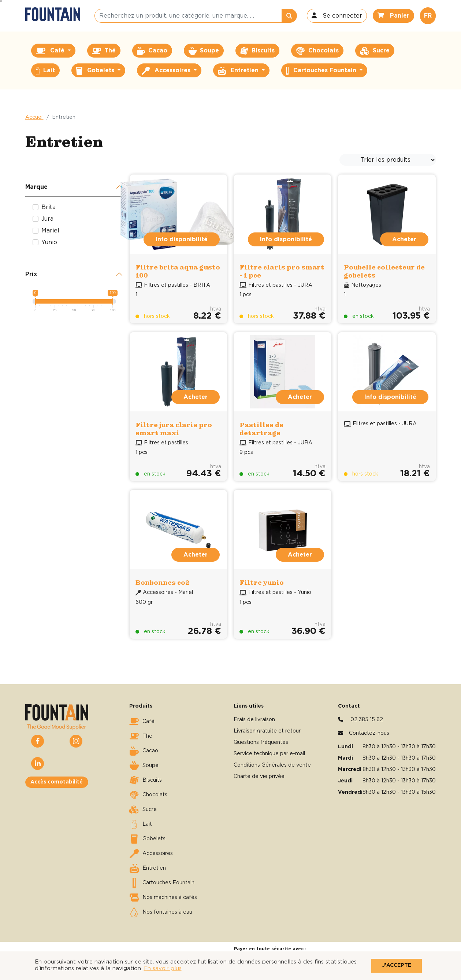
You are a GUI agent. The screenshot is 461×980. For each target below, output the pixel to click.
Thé (141, 736)
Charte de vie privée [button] (259, 777)
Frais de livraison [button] (254, 720)
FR (428, 16)
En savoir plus (163, 968)
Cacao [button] (152, 51)
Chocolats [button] (317, 51)
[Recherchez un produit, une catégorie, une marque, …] (188, 16)
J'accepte (397, 965)
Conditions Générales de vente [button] (272, 765)
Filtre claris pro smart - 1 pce (282, 271)
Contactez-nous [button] (369, 733)
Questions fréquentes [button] (261, 742)
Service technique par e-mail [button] (269, 754)
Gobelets (147, 839)
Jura (47, 219)
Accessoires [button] (167, 71)
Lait (141, 824)
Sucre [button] (375, 51)
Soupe (144, 766)
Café (142, 722)
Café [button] (51, 51)
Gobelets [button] (96, 71)
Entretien (148, 868)
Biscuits (146, 780)
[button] (337, 16)
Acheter (404, 239)
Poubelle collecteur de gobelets (384, 271)
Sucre (143, 810)
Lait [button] (45, 71)
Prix (31, 274)
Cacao (144, 751)
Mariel (50, 231)
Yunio (49, 242)
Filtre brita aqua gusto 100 (178, 271)
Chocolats (148, 795)
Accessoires (151, 854)
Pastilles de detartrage (261, 429)
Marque (36, 187)
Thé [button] (104, 51)
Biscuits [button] (258, 51)
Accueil (34, 117)
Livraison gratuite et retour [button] (267, 731)
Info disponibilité (182, 239)
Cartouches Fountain (162, 883)
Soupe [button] (204, 51)
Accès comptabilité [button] (57, 782)
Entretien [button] (239, 71)
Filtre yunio (262, 582)
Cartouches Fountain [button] (322, 71)
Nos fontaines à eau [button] (161, 912)
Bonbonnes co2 (162, 582)
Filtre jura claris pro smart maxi (174, 429)
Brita (49, 207)
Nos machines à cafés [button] (163, 898)
